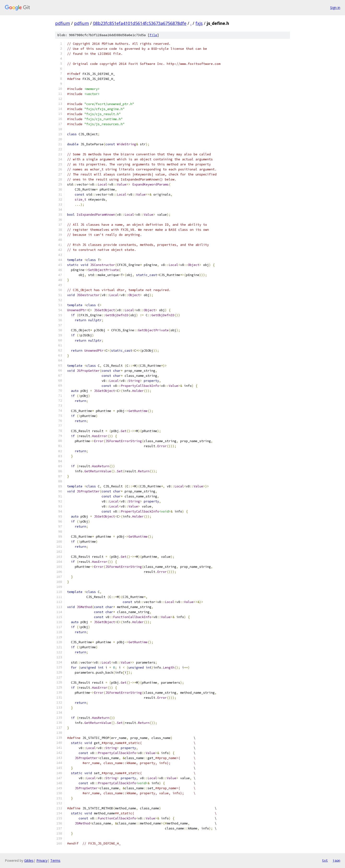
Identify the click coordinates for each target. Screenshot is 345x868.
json (336, 860)
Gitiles (29, 860)
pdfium (63, 23)
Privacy (42, 860)
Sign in (335, 8)
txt (325, 860)
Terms (55, 860)
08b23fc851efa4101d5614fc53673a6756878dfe (140, 23)
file (153, 35)
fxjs (199, 23)
